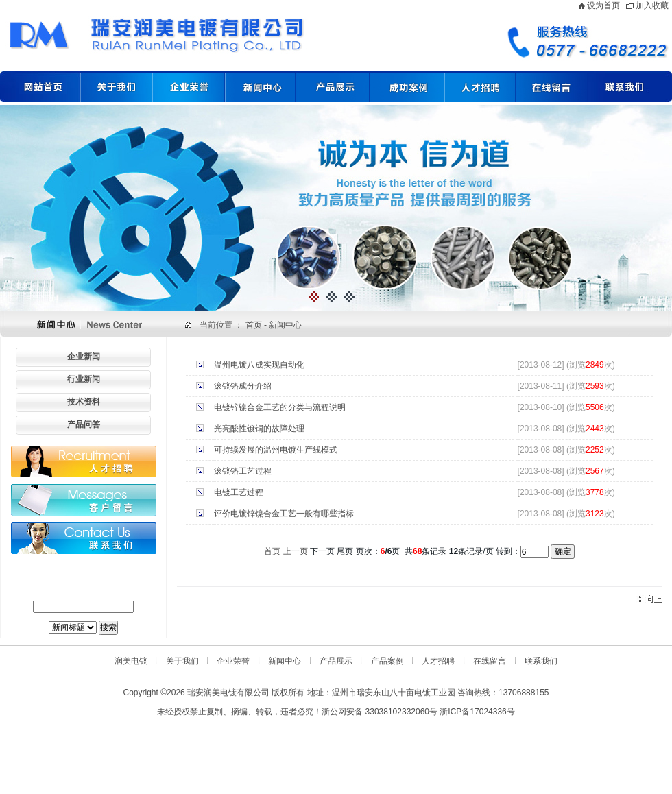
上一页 (296, 551)
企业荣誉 (233, 661)
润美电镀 (131, 661)
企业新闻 (84, 357)
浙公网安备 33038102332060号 (380, 712)
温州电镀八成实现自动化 (259, 365)
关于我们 (182, 661)
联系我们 (541, 661)
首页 (255, 325)
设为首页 (603, 5)
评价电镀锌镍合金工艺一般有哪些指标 (284, 514)
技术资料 (84, 402)
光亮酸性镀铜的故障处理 (259, 429)
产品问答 (84, 424)
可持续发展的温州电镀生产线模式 (276, 450)
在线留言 (490, 661)
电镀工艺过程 (239, 492)
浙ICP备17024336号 (477, 712)
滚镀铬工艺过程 (243, 471)
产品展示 (336, 661)
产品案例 (387, 661)
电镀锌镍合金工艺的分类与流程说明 (280, 407)
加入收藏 (652, 5)
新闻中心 (285, 325)
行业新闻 (84, 379)
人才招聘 (438, 661)
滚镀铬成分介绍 (243, 386)
